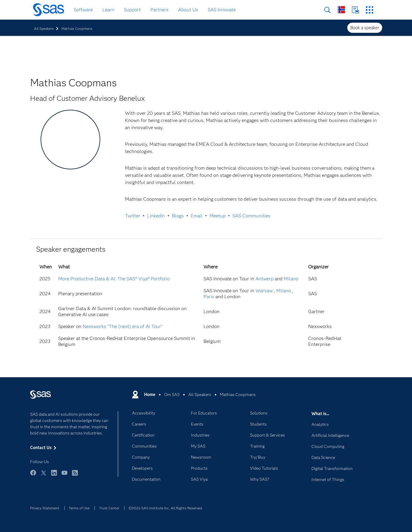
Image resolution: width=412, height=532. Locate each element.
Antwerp (264, 279)
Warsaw (264, 291)
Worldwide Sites (341, 10)
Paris (209, 297)
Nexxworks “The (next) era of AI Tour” (123, 326)
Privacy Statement (45, 508)
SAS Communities (251, 216)
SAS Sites (369, 10)
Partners (159, 10)
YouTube (64, 475)
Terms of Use (79, 508)
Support (132, 10)
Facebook (33, 475)
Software (83, 10)
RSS (75, 475)
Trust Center (109, 508)
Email (197, 216)
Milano (291, 279)
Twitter (133, 216)
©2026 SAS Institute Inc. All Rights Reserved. (166, 508)
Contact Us (355, 10)
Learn (108, 10)
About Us (188, 10)
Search (327, 10)
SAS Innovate (222, 10)
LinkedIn (156, 216)
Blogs (178, 216)
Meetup (217, 216)
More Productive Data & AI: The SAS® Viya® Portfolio (114, 279)
